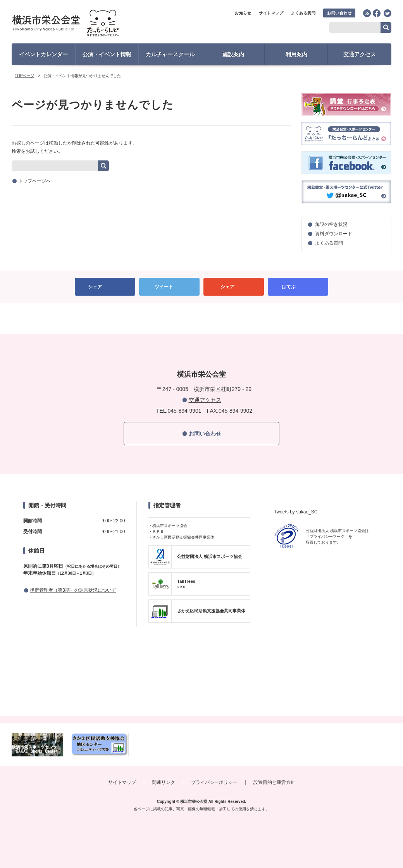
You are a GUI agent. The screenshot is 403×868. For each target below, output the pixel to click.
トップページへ (34, 181)
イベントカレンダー (43, 54)
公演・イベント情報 (107, 54)
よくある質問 (303, 13)
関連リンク (164, 782)
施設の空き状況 (331, 224)
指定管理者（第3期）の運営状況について (73, 590)
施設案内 (233, 54)
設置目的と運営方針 (274, 782)
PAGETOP (201, 319)
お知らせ (243, 13)
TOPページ (24, 76)
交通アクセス (360, 54)
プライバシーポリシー (214, 782)
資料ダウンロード (334, 234)
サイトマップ (271, 13)
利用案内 (296, 54)
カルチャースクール (170, 54)
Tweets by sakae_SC (296, 512)
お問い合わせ (339, 13)
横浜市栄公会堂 (80, 24)
